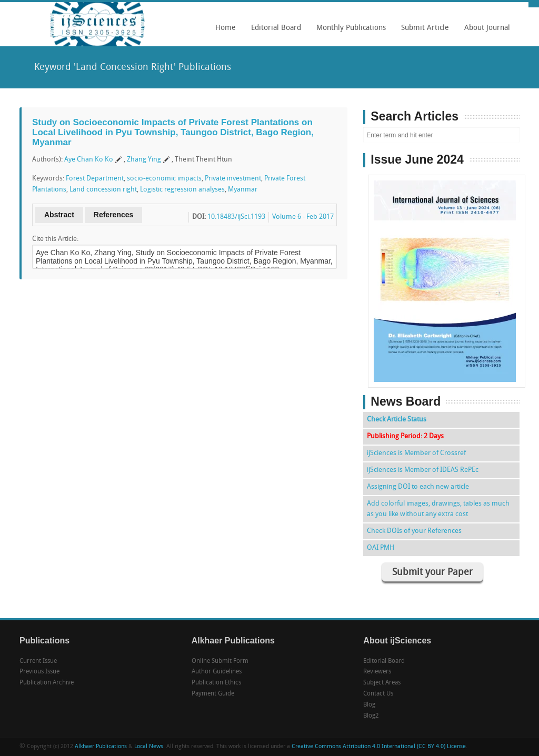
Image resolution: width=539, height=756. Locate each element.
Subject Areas (382, 683)
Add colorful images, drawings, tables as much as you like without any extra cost (438, 509)
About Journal (485, 32)
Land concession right (103, 190)
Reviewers (377, 672)
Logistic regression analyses (182, 190)
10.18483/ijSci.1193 (236, 217)
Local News (149, 747)
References (114, 215)
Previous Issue (39, 672)
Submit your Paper (432, 573)
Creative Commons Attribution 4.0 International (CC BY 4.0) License (379, 747)
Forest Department (95, 179)
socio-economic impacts (164, 179)
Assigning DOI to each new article (418, 487)
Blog (369, 705)
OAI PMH (381, 548)
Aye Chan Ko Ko (89, 160)
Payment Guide (213, 694)
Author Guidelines (217, 672)
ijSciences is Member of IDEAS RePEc (423, 470)
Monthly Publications (348, 32)
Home (226, 28)
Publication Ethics (216, 683)
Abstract (59, 215)
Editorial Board (273, 32)
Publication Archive (47, 683)
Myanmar (243, 190)
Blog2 (371, 716)
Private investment (233, 179)
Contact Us (378, 694)
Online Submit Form (220, 661)
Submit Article (422, 32)
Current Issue (38, 661)
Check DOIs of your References (414, 531)
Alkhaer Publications (101, 747)
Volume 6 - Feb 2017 (303, 217)
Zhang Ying (144, 160)
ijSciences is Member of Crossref (416, 453)
